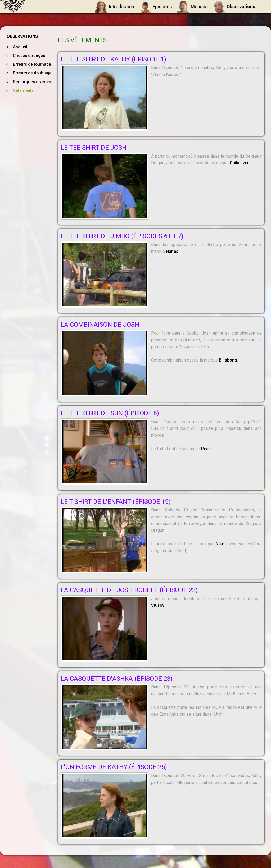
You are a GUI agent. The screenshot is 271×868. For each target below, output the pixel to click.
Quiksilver (239, 163)
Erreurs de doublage (32, 73)
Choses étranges (29, 56)
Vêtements (23, 90)
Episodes (155, 7)
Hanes (172, 251)
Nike (220, 544)
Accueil (20, 47)
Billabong (228, 360)
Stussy (158, 605)
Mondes (192, 7)
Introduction (114, 7)
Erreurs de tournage (32, 64)
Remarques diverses (33, 82)
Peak (206, 449)
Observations (234, 7)
